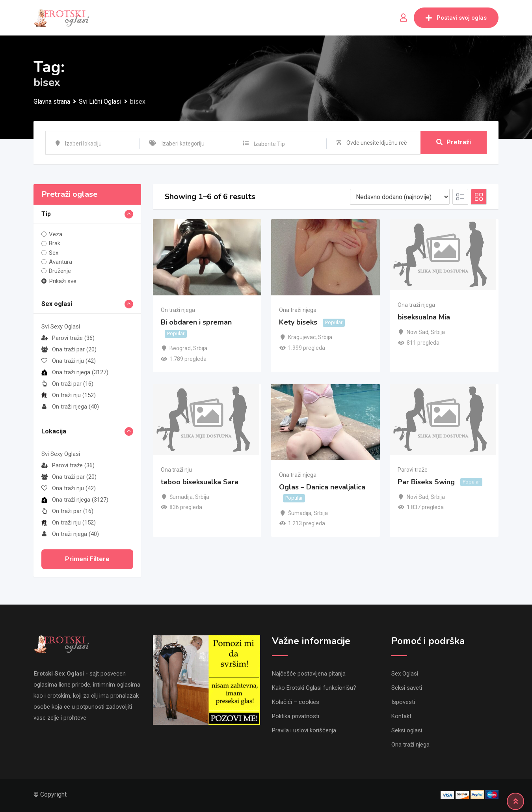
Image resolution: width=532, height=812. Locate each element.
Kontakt (401, 716)
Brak (55, 243)
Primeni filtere (87, 559)
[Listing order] (400, 197)
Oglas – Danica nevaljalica (322, 487)
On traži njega (70, 407)
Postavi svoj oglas (456, 18)
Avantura (60, 262)
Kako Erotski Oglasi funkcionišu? (314, 688)
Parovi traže (68, 338)
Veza (56, 234)
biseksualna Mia (424, 317)
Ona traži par (69, 349)
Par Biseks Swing (426, 482)
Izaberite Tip (269, 144)
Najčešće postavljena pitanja (309, 674)
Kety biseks (298, 323)
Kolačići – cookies (296, 702)
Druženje (60, 271)
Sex (54, 253)
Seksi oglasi (407, 730)
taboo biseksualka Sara (200, 482)
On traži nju (69, 395)
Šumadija (181, 497)
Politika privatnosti (296, 716)
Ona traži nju (69, 361)
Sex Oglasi (405, 674)
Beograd (180, 348)
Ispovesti (403, 702)
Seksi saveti (407, 688)
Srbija (200, 348)
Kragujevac (302, 337)
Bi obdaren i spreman (196, 323)
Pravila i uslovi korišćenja (304, 730)
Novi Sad (418, 332)
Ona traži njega (75, 372)
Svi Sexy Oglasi (61, 327)
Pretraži (454, 143)
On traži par (67, 384)
